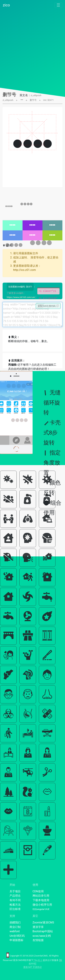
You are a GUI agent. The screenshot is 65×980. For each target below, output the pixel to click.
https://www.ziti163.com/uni (21, 297)
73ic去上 (38, 960)
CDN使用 (38, 891)
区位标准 (15, 909)
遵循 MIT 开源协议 (33, 967)
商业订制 (15, 927)
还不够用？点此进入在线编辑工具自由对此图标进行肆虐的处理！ (32, 367)
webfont (15, 931)
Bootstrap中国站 (43, 931)
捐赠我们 (15, 922)
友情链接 (38, 940)
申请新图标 (16, 940)
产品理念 (15, 896)
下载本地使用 (41, 900)
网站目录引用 (41, 896)
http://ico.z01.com (25, 270)
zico (6, 5)
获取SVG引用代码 (48, 306)
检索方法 (15, 905)
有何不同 (15, 900)
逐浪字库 (38, 927)
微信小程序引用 (42, 905)
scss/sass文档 (42, 936)
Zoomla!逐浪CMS (43, 922)
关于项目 (15, 891)
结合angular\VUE (41, 909)
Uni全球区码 (17, 936)
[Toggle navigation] (58, 5)
